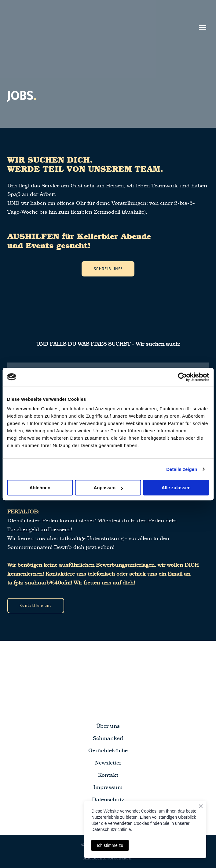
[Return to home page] (48, 27)
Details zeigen (182, 469)
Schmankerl (108, 738)
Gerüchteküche (108, 751)
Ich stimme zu (110, 845)
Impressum (108, 787)
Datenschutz (108, 800)
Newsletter (108, 763)
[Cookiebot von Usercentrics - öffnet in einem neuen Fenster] (182, 377)
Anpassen (108, 488)
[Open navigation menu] (203, 28)
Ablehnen (40, 488)
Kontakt (108, 775)
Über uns (108, 726)
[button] (108, 269)
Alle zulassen (176, 488)
